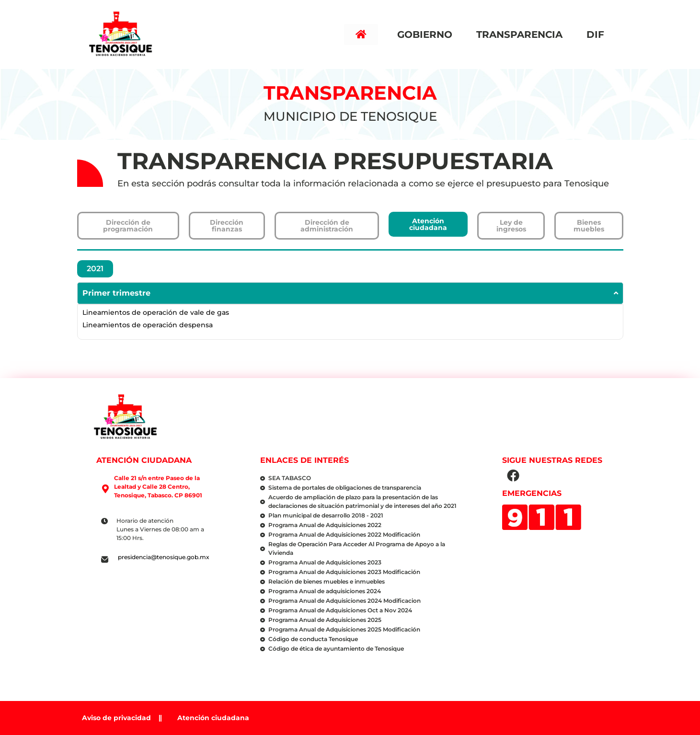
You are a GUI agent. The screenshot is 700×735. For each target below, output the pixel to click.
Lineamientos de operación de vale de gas (156, 312)
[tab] (95, 269)
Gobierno (427, 34)
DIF (598, 34)
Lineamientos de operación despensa (148, 325)
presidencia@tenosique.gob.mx (164, 557)
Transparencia (522, 34)
